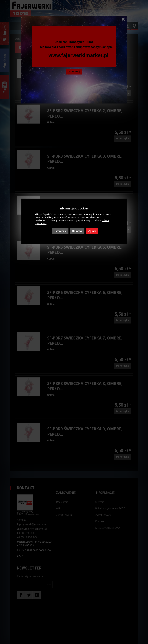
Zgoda (92, 231)
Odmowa (77, 231)
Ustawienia (60, 231)
